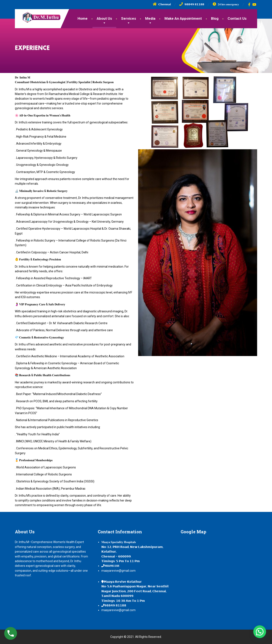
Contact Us (237, 18)
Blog (215, 18)
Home (83, 18)
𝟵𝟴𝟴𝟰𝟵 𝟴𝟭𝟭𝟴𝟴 (115, 605)
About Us (104, 18)
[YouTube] (254, 4)
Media (150, 18)
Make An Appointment (183, 18)
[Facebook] (249, 4)
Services (129, 18)
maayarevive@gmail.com (118, 571)
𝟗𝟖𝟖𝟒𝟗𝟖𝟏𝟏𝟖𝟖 (112, 566)
